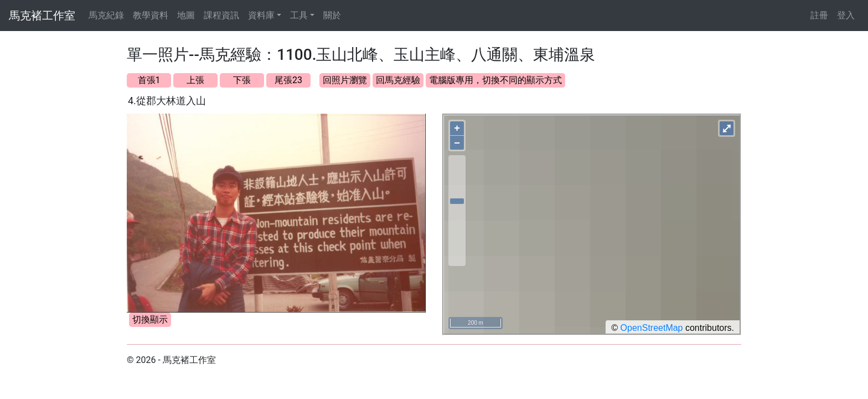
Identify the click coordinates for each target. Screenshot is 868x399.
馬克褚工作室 (42, 16)
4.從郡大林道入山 (167, 101)
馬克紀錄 (106, 15)
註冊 (819, 15)
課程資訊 (221, 15)
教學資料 (151, 15)
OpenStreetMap (652, 328)
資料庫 (261, 15)
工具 (299, 15)
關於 (332, 15)
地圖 (186, 15)
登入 (846, 15)
